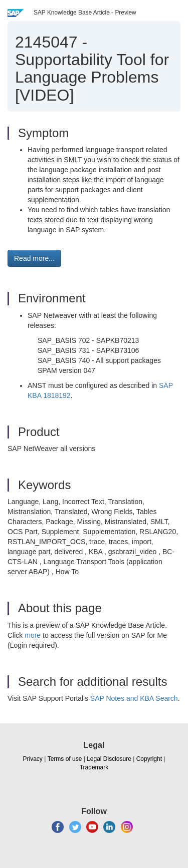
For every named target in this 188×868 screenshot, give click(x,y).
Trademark (94, 767)
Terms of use (65, 759)
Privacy (33, 759)
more (33, 635)
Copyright (149, 759)
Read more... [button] (34, 258)
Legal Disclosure (109, 759)
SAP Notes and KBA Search (134, 698)
